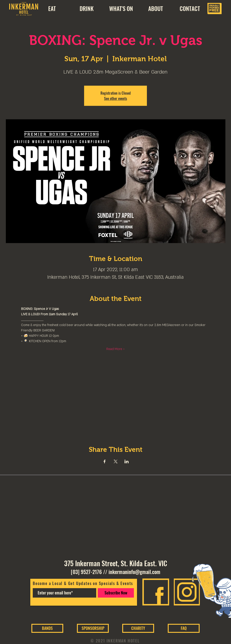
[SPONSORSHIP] (93, 628)
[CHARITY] (138, 628)
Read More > (115, 349)
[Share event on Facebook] (105, 461)
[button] (156, 9)
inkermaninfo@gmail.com (134, 572)
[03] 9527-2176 (86, 572)
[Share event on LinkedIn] (127, 461)
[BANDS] (47, 628)
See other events (115, 98)
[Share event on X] (116, 461)
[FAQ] (184, 628)
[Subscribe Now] (116, 593)
